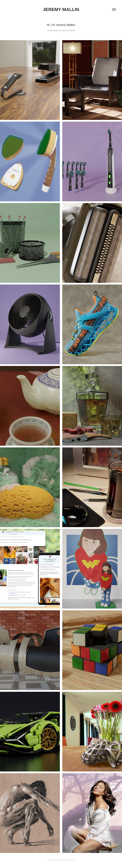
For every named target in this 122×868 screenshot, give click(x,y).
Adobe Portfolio (67, 860)
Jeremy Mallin (61, 9)
